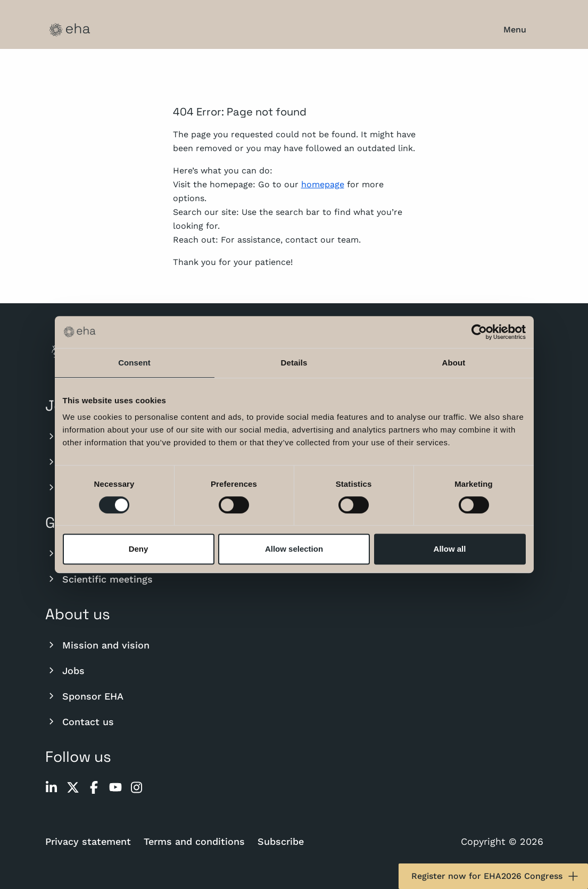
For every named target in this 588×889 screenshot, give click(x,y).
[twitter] (73, 787)
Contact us (80, 721)
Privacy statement (88, 841)
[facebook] (94, 787)
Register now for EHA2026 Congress (495, 876)
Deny (139, 549)
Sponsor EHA (84, 696)
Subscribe (281, 841)
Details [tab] (294, 363)
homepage (323, 184)
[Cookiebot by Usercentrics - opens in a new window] (479, 332)
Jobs (65, 670)
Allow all (450, 549)
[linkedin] (52, 787)
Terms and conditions (194, 841)
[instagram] (137, 787)
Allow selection (294, 549)
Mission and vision (97, 645)
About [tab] (454, 363)
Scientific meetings (99, 579)
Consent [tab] (134, 363)
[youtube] (115, 787)
